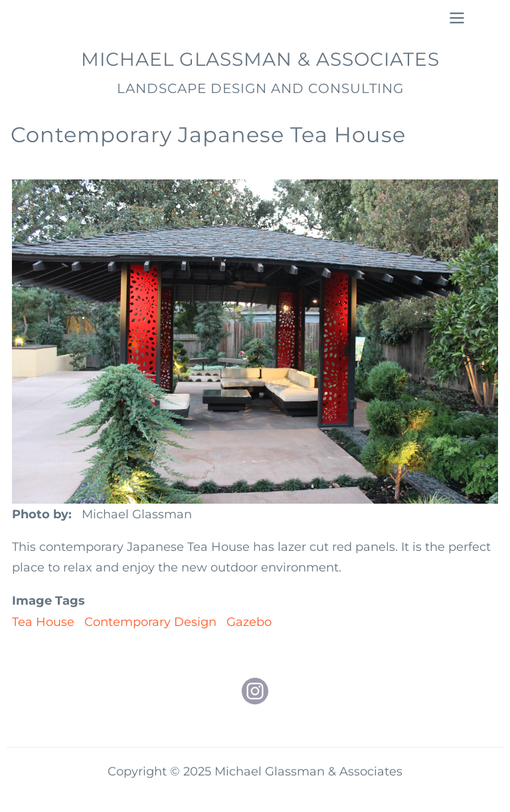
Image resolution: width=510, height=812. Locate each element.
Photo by (40, 514)
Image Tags (48, 601)
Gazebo (249, 622)
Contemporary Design (150, 622)
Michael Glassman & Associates (260, 59)
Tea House (43, 622)
